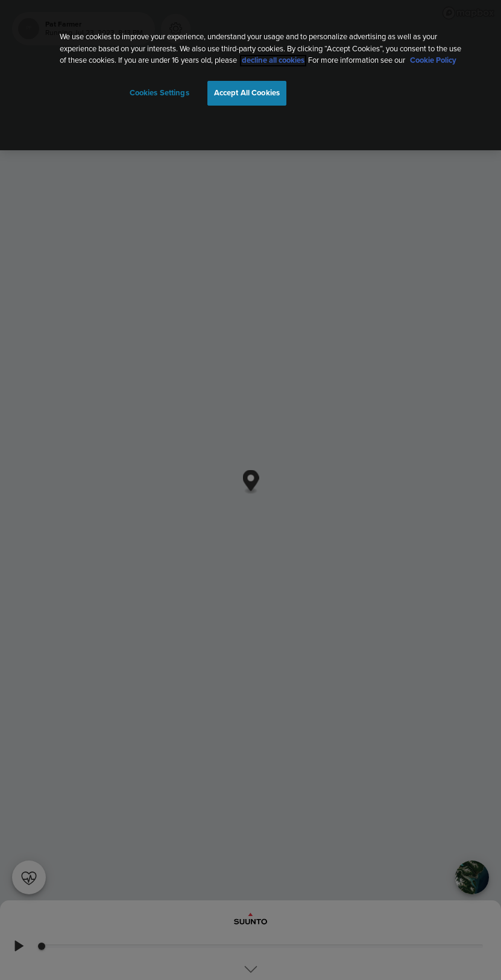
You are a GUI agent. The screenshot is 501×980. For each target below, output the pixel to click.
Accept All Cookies (247, 93)
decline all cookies (273, 61)
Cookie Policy (433, 61)
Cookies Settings (159, 93)
